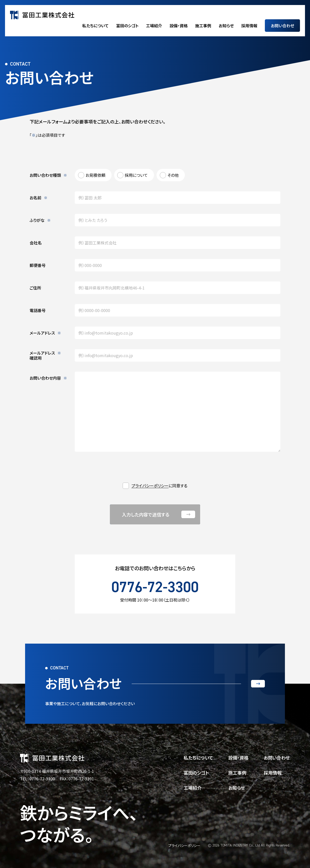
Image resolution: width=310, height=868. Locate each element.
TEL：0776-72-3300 (37, 779)
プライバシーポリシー (150, 486)
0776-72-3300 (155, 587)
